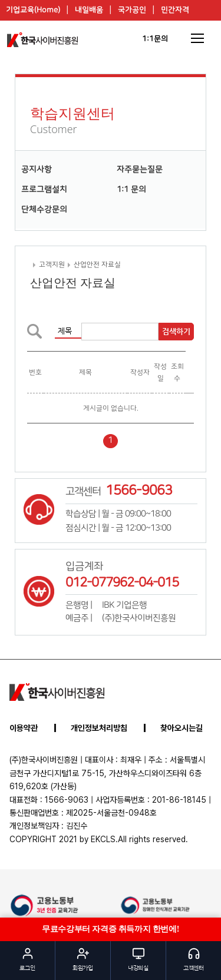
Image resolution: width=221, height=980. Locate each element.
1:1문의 (155, 39)
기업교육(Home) (33, 10)
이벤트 (120, 31)
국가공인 (132, 10)
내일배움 (89, 10)
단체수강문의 (44, 210)
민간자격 (175, 10)
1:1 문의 (131, 190)
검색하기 (176, 331)
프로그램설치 (44, 190)
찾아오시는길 (182, 728)
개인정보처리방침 (99, 728)
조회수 (177, 372)
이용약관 (24, 728)
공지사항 (37, 170)
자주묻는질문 (140, 170)
